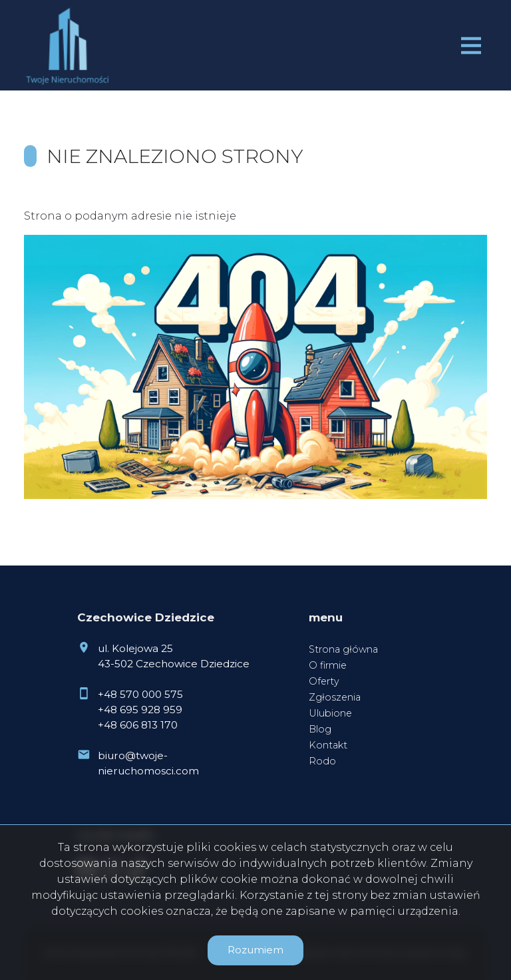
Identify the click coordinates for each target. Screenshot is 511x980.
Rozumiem (255, 950)
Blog (320, 729)
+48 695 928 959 (140, 710)
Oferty (324, 681)
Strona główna (343, 649)
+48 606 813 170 (138, 725)
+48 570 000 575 (140, 694)
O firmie (328, 665)
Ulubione (330, 713)
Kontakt (328, 745)
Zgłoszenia (335, 697)
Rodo (322, 761)
